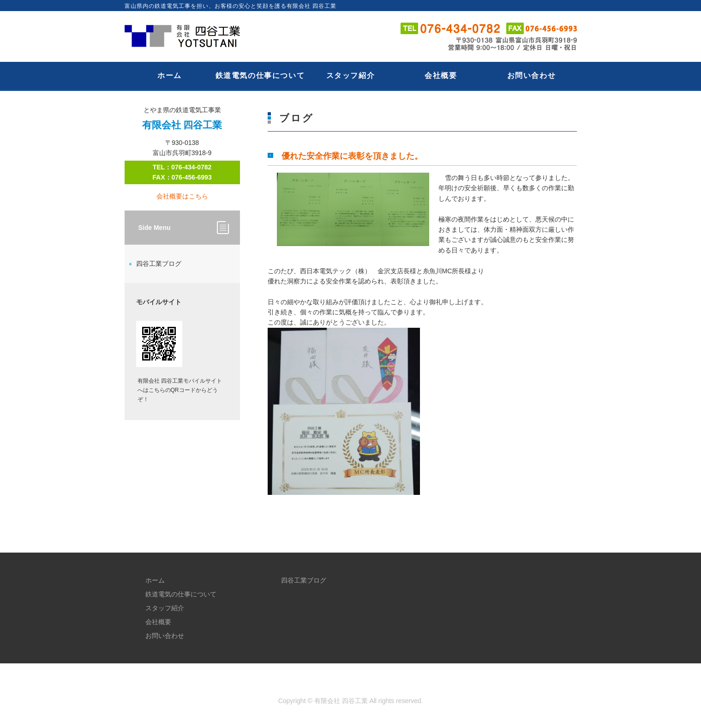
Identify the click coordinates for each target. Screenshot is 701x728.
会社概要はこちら (182, 196)
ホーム (170, 75)
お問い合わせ (532, 75)
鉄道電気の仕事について (260, 75)
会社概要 (441, 75)
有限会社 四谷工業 (341, 701)
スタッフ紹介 (351, 75)
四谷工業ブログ (159, 264)
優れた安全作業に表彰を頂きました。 (352, 156)
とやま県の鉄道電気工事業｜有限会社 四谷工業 (187, 36)
